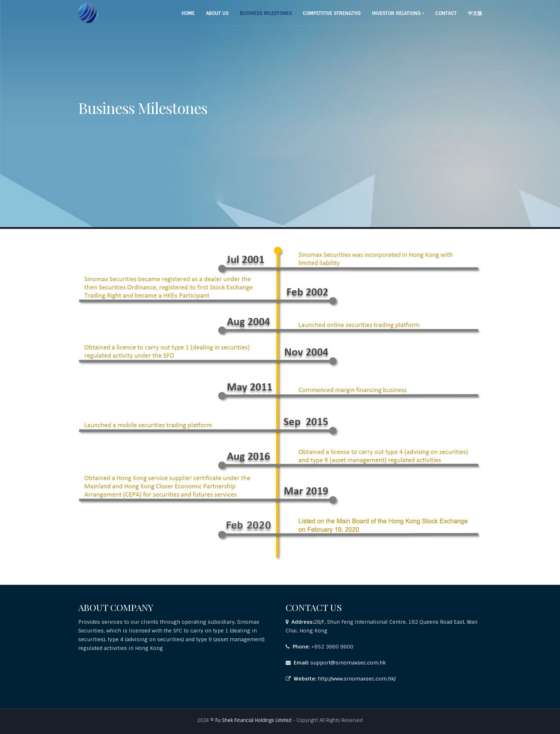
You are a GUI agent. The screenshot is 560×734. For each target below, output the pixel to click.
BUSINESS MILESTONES (266, 13)
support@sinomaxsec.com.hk (348, 663)
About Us (217, 13)
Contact (446, 13)
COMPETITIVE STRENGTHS (332, 13)
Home (188, 13)
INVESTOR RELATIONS (396, 13)
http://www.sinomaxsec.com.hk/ (357, 679)
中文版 (475, 13)
